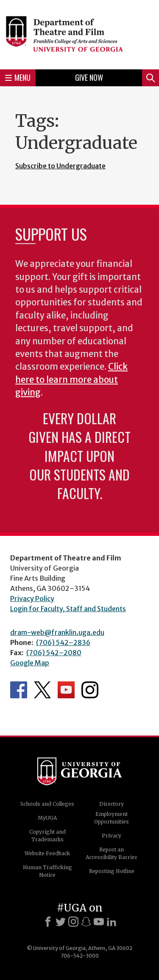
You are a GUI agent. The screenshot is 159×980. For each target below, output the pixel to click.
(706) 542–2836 (63, 642)
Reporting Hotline (112, 871)
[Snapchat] (86, 922)
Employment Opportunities (112, 818)
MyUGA (47, 818)
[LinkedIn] (112, 922)
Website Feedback (47, 853)
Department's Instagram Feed (90, 690)
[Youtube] (99, 922)
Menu (18, 77)
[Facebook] (48, 922)
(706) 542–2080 (54, 653)
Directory (112, 804)
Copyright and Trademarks (47, 836)
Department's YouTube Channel (66, 690)
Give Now (89, 77)
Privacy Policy (32, 598)
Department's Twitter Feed (42, 690)
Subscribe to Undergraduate (60, 166)
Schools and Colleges (47, 804)
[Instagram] (73, 922)
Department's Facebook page (19, 690)
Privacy (112, 836)
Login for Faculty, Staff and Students (68, 609)
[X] (61, 922)
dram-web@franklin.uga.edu (57, 632)
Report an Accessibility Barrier (112, 853)
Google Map (30, 663)
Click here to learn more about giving (71, 380)
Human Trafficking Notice (47, 871)
